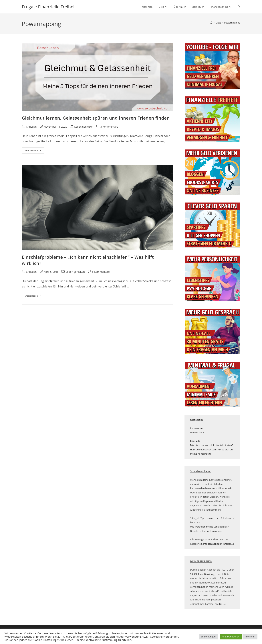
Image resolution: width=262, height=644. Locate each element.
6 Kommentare (101, 272)
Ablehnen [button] (250, 637)
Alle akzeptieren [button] (231, 637)
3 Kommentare (109, 127)
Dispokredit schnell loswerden (207, 531)
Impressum (196, 428)
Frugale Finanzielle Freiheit (49, 7)
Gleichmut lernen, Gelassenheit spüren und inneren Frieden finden (96, 118)
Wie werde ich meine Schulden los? (209, 527)
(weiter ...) (220, 604)
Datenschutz (197, 432)
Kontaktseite (205, 454)
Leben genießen (84, 127)
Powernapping (232, 23)
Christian (31, 127)
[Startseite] (211, 23)
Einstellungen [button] (208, 637)
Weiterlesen (34, 151)
